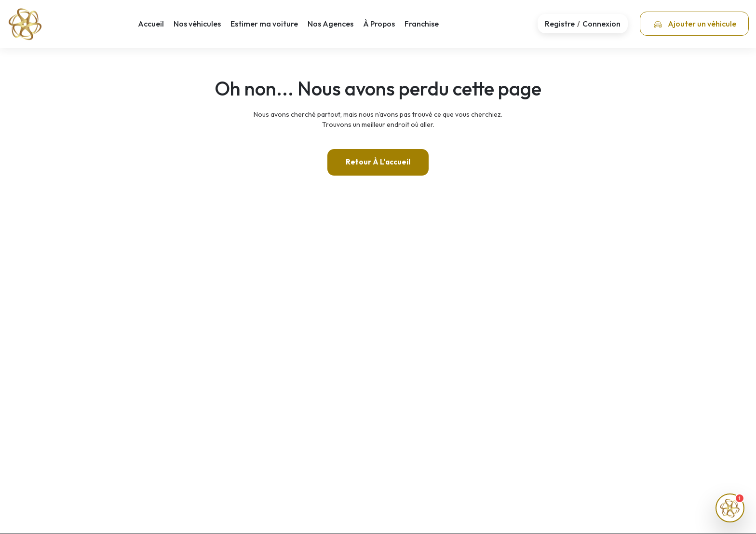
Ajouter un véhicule (695, 24)
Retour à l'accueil (378, 162)
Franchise (422, 24)
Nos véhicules (197, 24)
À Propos (379, 24)
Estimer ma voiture (264, 24)
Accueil (151, 24)
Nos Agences (331, 24)
